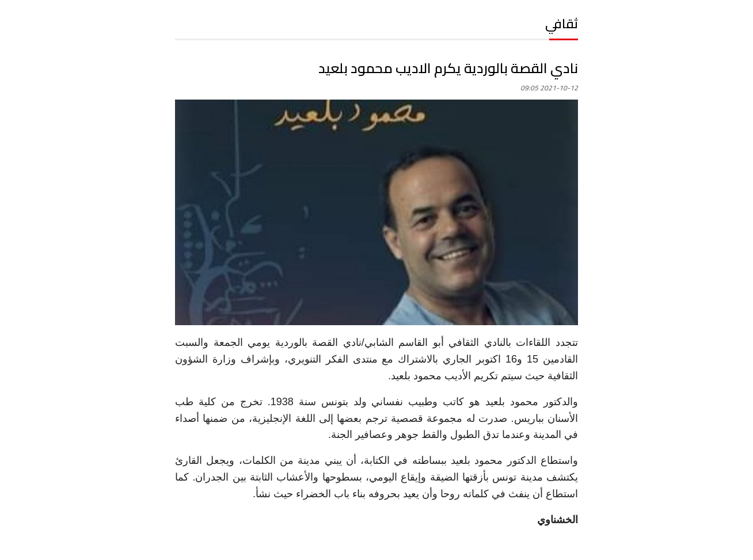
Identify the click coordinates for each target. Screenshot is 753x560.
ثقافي (562, 24)
